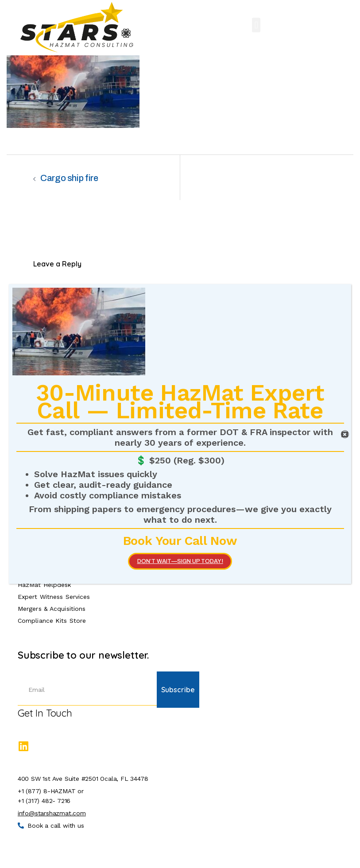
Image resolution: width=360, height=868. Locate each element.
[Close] (345, 434)
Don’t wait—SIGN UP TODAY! (180, 561)
